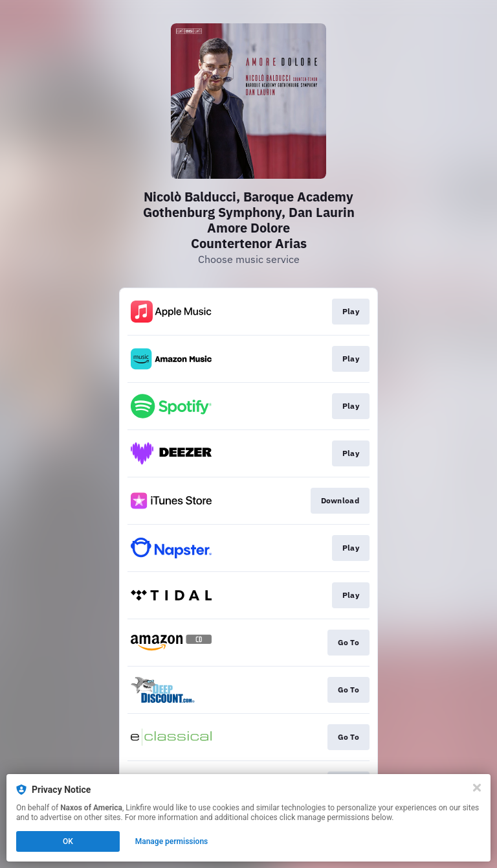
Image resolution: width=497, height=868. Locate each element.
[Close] (477, 788)
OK (68, 841)
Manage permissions (172, 841)
